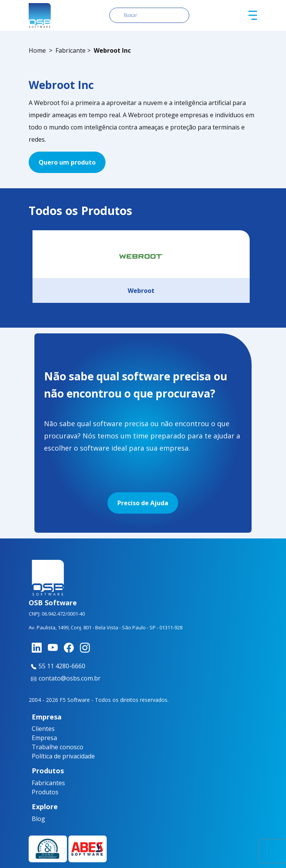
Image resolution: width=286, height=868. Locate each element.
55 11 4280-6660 (57, 666)
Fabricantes (46, 783)
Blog (38, 819)
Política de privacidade (63, 756)
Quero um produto (67, 162)
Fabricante (71, 50)
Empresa (44, 738)
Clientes (43, 729)
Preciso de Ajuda (143, 503)
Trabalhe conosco (58, 747)
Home (37, 50)
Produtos (45, 792)
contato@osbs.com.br (65, 678)
